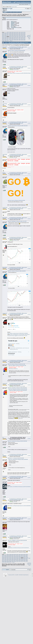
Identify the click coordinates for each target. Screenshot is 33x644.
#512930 (29, 239)
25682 (20, 39)
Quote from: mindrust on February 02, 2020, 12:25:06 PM (17, 271)
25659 (13, 37)
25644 (24, 36)
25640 (15, 36)
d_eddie (14, 502)
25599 (13, 32)
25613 (22, 33)
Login (14, 12)
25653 (22, 37)
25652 (20, 37)
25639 (13, 36)
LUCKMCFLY (15, 240)
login (12, 7)
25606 (5, 33)
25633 (22, 35)
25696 (5, 41)
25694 (24, 40)
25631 (17, 35)
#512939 (29, 519)
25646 (5, 37)
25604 (24, 32)
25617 (8, 34)
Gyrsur (4, 173)
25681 (17, 39)
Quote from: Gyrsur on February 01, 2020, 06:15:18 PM (16, 200)
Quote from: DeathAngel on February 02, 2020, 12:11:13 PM (17, 221)
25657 (8, 37)
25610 (15, 33)
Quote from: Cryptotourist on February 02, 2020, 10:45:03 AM (17, 441)
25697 (8, 41)
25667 (8, 38)
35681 (11, 41)
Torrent (4, 11)
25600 (15, 32)
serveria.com (5, 536)
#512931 (29, 269)
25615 (3, 34)
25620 (15, 34)
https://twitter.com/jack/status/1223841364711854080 (18, 333)
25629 (13, 35)
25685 (3, 40)
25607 (8, 33)
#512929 (29, 219)
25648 (11, 37)
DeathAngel (5, 208)
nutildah (14, 157)
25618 (10, 34)
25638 (10, 36)
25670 (15, 38)
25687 (8, 40)
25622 (20, 34)
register (16, 7)
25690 (15, 40)
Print (29, 39)
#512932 (29, 314)
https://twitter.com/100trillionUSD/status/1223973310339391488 (20, 487)
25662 (20, 37)
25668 (10, 38)
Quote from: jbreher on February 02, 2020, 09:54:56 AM (16, 51)
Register (17, 12)
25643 (22, 36)
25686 (5, 40)
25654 (25, 37)
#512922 (29, 68)
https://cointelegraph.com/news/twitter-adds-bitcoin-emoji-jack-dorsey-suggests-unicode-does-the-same (19, 335)
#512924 (29, 105)
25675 (3, 39)
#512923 (29, 85)
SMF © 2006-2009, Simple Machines (23, 575)
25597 (8, 32)
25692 (20, 40)
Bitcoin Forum (5, 15)
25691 (17, 40)
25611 (17, 33)
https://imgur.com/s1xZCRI (13, 369)
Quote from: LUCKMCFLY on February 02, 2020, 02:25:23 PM (17, 540)
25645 (3, 37)
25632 (20, 35)
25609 (13, 33)
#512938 (29, 500)
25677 (8, 39)
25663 (22, 37)
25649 (13, 37)
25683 (22, 39)
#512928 (29, 209)
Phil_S (4, 499)
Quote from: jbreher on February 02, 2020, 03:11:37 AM (16, 364)
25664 (24, 37)
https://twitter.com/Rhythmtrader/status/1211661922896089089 (19, 506)
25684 (24, 39)
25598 (10, 32)
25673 (22, 38)
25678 (10, 39)
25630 (15, 35)
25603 (22, 32)
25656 (5, 37)
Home (5, 12)
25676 (5, 39)
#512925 (29, 123)
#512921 (29, 48)
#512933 (29, 362)
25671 (17, 38)
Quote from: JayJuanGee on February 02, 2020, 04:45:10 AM (17, 388)
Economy (10, 15)
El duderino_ (15, 87)
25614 (24, 33)
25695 (3, 41)
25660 (15, 37)
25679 (13, 39)
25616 (5, 34)
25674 (24, 38)
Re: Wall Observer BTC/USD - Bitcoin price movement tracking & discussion (18, 47)
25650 (15, 37)
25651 (18, 37)
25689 (13, 40)
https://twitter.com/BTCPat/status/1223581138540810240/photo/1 (20, 73)
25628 (10, 35)
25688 (10, 40)
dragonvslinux (6, 313)
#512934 (29, 385)
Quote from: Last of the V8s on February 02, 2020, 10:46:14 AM (18, 126)
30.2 (6, 10)
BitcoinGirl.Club (6, 47)
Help (8, 12)
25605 (3, 33)
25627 (8, 35)
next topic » (29, 37)
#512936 (29, 456)
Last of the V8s (21, 386)
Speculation (20, 15)
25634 (24, 35)
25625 (3, 35)
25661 (17, 37)
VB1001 (4, 67)
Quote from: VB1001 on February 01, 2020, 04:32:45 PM (18, 390)
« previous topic (29, 35)
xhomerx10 (5, 361)
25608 (10, 33)
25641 (17, 36)
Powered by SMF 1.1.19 (12, 575)
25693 (22, 40)
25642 (20, 36)
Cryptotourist (5, 84)
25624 (24, 34)
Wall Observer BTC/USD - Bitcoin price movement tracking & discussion (15, 15)
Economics (15, 15)
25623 (22, 34)
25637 (8, 36)
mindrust (4, 237)
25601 (17, 32)
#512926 (29, 156)
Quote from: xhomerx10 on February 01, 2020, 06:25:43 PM (18, 389)
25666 (5, 38)
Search (11, 12)
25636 (5, 36)
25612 (20, 33)
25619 (13, 34)
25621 (17, 34)
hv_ (3, 437)
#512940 (29, 537)
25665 (3, 38)
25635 (3, 36)
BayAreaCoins (6, 518)
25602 (20, 32)
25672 (20, 38)
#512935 (29, 439)
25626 (5, 35)
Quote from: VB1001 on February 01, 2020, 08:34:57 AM (17, 365)
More (20, 12)
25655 (3, 37)
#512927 (29, 174)
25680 (15, 39)
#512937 (29, 478)
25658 (10, 37)
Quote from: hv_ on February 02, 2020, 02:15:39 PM (16, 458)
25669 (13, 38)
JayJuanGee (15, 69)
